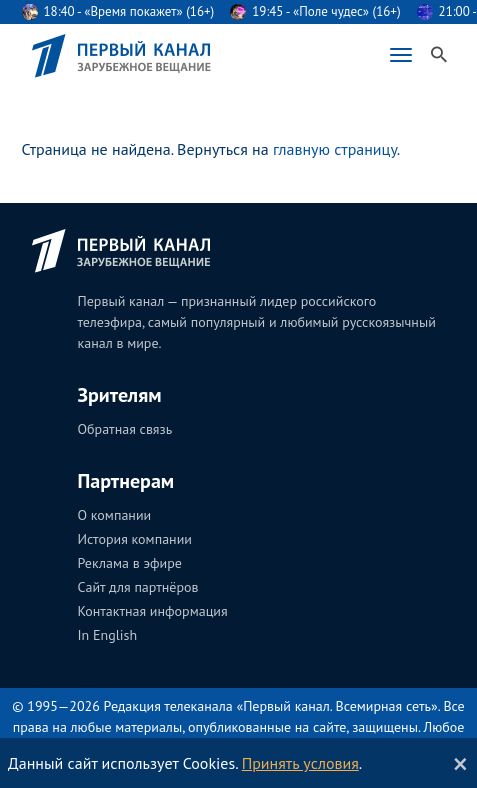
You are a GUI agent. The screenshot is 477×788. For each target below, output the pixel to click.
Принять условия (300, 763)
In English (108, 635)
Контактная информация (153, 611)
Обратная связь (125, 429)
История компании (135, 539)
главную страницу (335, 149)
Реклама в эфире (130, 563)
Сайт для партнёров (138, 587)
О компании (115, 515)
